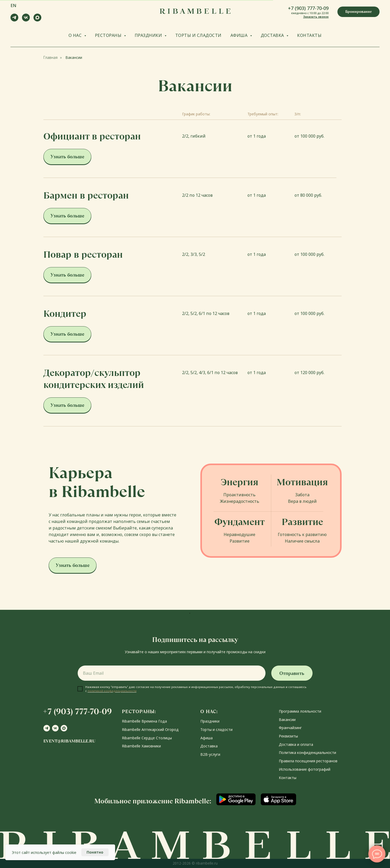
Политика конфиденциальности (307, 753)
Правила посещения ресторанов (308, 761)
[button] (358, 12)
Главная (50, 57)
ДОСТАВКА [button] (273, 35)
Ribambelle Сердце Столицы (147, 738)
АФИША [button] (240, 35)
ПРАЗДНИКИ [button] (149, 35)
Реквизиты (288, 736)
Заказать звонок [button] (316, 17)
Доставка (209, 746)
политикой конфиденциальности (112, 691)
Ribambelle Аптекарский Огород (150, 729)
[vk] (26, 20)
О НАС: (209, 711)
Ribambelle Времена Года (144, 721)
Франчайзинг (290, 728)
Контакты (288, 778)
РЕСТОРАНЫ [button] (109, 35)
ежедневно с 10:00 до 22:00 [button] (310, 13)
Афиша (207, 738)
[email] (172, 673)
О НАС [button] (76, 35)
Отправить (292, 673)
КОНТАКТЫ (309, 35)
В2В (204, 754)
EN (13, 5)
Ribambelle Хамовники (141, 746)
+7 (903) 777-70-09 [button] (308, 8)
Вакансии (74, 57)
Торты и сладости (216, 729)
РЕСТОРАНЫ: (139, 711)
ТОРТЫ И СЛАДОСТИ (198, 35)
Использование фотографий (305, 769)
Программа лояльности (300, 711)
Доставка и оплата (296, 744)
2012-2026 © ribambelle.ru (195, 863)
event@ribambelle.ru (69, 741)
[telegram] (14, 20)
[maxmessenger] (37, 20)
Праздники (210, 721)
